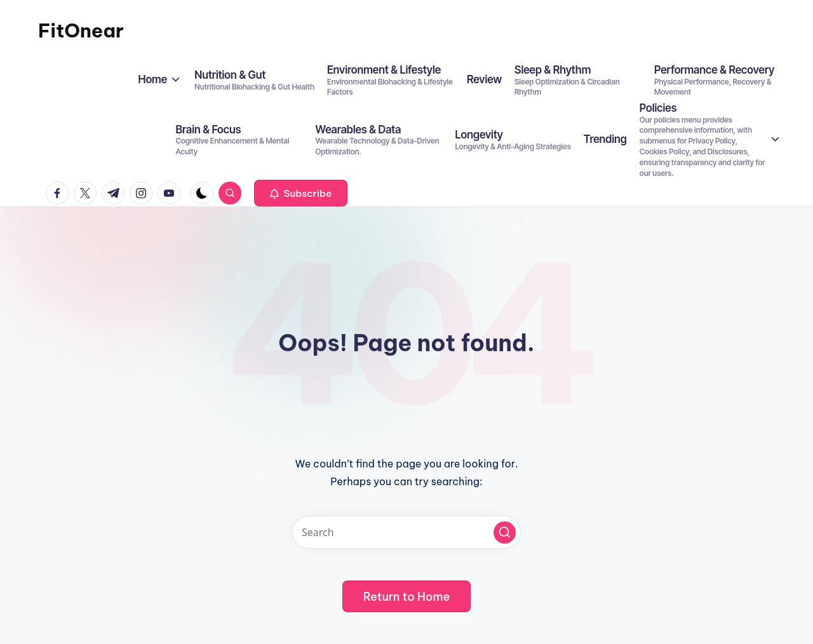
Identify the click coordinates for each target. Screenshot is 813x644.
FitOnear (81, 30)
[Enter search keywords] (406, 532)
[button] (301, 193)
